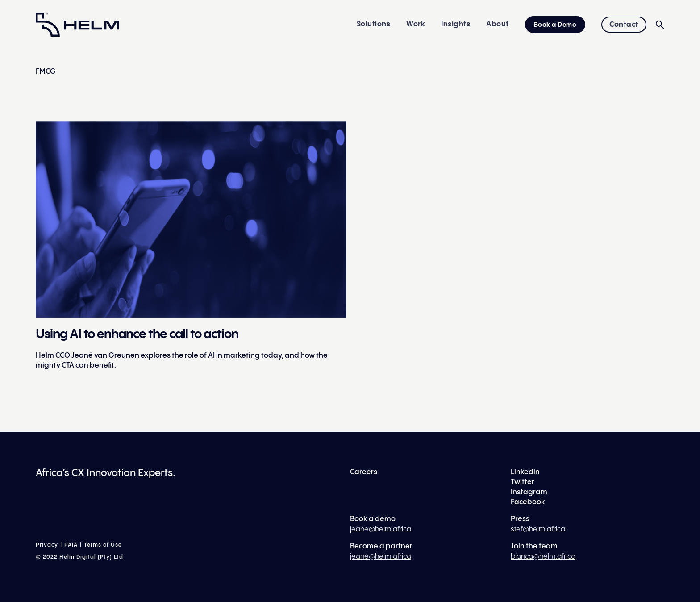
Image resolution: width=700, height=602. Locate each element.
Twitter (523, 482)
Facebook (528, 502)
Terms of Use (103, 545)
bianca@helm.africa (543, 557)
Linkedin (525, 472)
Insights (456, 24)
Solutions (374, 24)
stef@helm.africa (538, 529)
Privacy (47, 545)
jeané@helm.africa (381, 557)
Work (416, 24)
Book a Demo (555, 25)
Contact (624, 25)
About (498, 24)
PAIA (71, 545)
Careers (364, 472)
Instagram (529, 492)
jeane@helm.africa (381, 529)
